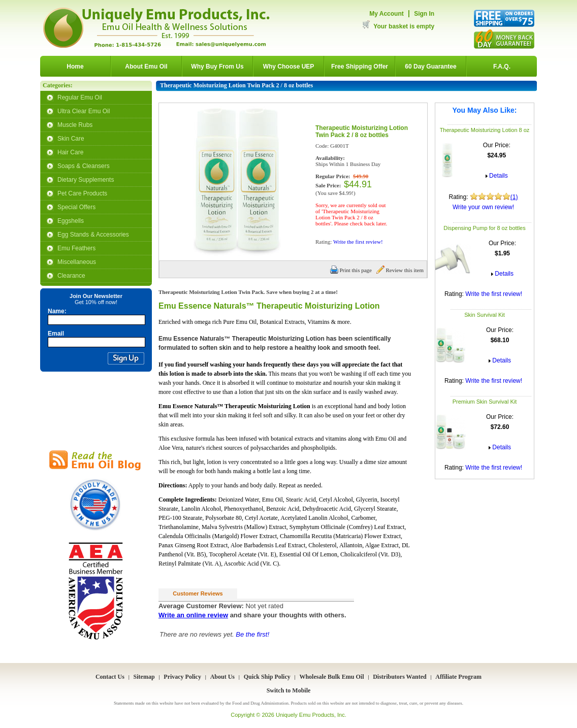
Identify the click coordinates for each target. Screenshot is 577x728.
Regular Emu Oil (80, 97)
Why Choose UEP (289, 67)
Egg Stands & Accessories (93, 235)
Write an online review (193, 615)
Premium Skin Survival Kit (485, 402)
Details (499, 176)
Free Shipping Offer (360, 67)
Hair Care (70, 152)
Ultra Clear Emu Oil (84, 111)
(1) (514, 197)
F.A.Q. (502, 67)
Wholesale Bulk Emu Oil (331, 677)
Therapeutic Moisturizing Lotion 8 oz (485, 130)
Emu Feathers (76, 248)
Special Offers (76, 207)
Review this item (400, 270)
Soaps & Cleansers (84, 166)
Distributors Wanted (399, 677)
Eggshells (71, 221)
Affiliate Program (458, 677)
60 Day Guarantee (430, 67)
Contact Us (110, 677)
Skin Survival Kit (484, 315)
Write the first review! (494, 294)
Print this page (351, 270)
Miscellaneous (77, 262)
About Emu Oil (146, 67)
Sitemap (144, 677)
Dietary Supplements (86, 180)
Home (75, 67)
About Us (222, 677)
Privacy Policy (182, 677)
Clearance (71, 276)
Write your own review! (483, 207)
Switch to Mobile (289, 690)
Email (56, 334)
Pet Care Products (82, 193)
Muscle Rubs (75, 125)
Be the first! (252, 634)
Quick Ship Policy (267, 677)
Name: (57, 311)
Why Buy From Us (217, 67)
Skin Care (71, 139)
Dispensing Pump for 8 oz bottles (484, 228)
